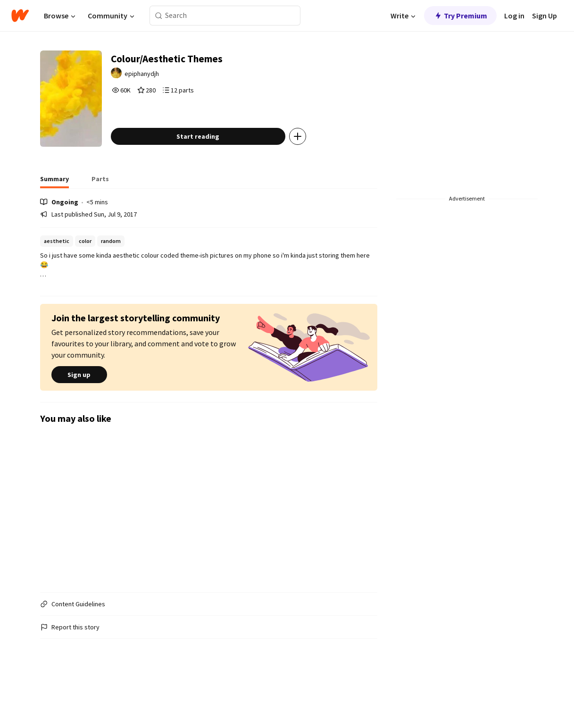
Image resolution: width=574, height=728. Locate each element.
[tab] (54, 222)
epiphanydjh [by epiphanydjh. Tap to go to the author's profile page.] (173, 79)
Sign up (79, 415)
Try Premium (460, 16)
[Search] (159, 16)
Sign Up (545, 16)
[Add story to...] (325, 176)
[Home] (20, 16)
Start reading (226, 176)
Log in (514, 16)
